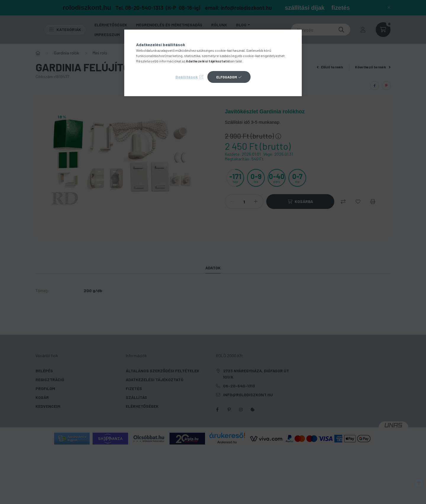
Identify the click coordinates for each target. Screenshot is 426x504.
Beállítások (187, 77)
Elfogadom (227, 77)
